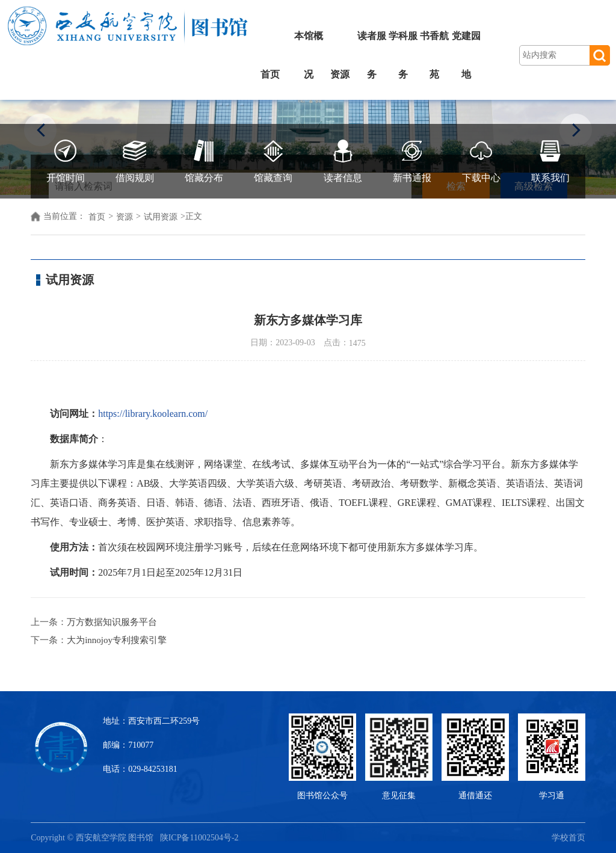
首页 (270, 74)
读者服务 (372, 55)
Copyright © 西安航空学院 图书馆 (95, 838)
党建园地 (466, 55)
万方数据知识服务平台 (112, 622)
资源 (340, 74)
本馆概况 (309, 55)
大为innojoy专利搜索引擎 (117, 640)
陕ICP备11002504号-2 (200, 838)
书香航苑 (434, 55)
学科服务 (403, 55)
